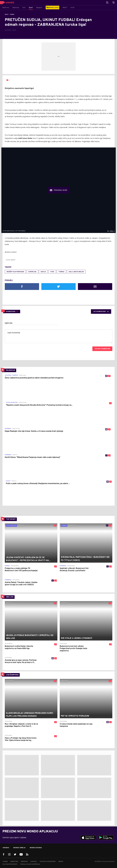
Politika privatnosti (10, 864)
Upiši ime (9, 323)
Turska (61, 272)
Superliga (32, 272)
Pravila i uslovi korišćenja (30, 864)
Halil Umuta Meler (76, 272)
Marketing (14, 862)
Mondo (6, 848)
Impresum (24, 862)
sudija (43, 272)
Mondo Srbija (19, 848)
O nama (5, 862)
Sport (7, 14)
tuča (52, 272)
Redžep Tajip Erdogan (15, 272)
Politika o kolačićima (48, 862)
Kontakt (34, 862)
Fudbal (12, 14)
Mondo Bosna (36, 848)
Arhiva (61, 862)
